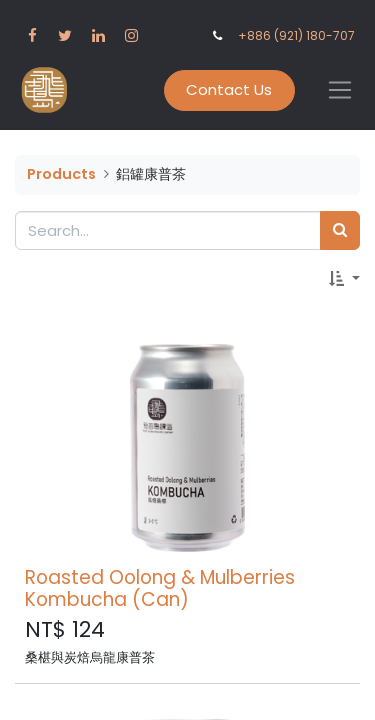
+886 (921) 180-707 (296, 35)
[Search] (340, 230)
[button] (344, 279)
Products (61, 174)
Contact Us (229, 89)
